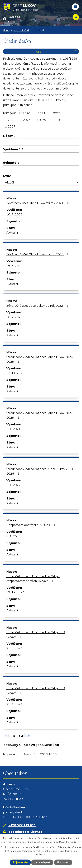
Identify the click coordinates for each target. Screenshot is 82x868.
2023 (12, 120)
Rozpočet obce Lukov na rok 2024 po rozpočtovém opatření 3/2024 (33, 578)
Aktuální (12, 232)
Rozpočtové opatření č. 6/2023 (31, 525)
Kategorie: (10, 113)
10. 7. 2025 (14, 214)
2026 (57, 120)
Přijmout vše (20, 862)
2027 (12, 126)
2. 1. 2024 (13, 429)
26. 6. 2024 (14, 266)
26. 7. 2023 (14, 317)
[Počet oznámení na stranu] (60, 745)
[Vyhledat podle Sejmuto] (41, 169)
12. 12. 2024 (15, 592)
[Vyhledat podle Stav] (41, 182)
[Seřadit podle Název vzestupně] (17, 135)
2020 (26, 113)
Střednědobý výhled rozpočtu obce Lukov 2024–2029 (40, 359)
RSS (57, 51)
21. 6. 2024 (14, 648)
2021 (42, 113)
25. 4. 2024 (14, 704)
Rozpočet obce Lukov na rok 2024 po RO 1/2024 (36, 690)
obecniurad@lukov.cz (25, 832)
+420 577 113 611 (22, 825)
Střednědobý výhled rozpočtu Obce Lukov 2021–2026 (41, 471)
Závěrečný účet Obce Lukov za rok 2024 (38, 203)
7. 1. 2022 (13, 485)
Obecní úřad (22, 30)
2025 (42, 120)
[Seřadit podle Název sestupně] (17, 136)
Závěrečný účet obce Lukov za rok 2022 (38, 306)
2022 (57, 113)
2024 (27, 120)
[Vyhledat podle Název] (41, 142)
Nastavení (63, 862)
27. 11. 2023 (15, 373)
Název (9, 136)
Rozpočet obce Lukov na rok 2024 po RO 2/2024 (36, 634)
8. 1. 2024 (13, 536)
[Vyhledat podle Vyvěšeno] (41, 156)
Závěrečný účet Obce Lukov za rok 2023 (38, 254)
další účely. (75, 842)
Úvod (6, 30)
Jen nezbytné (42, 862)
